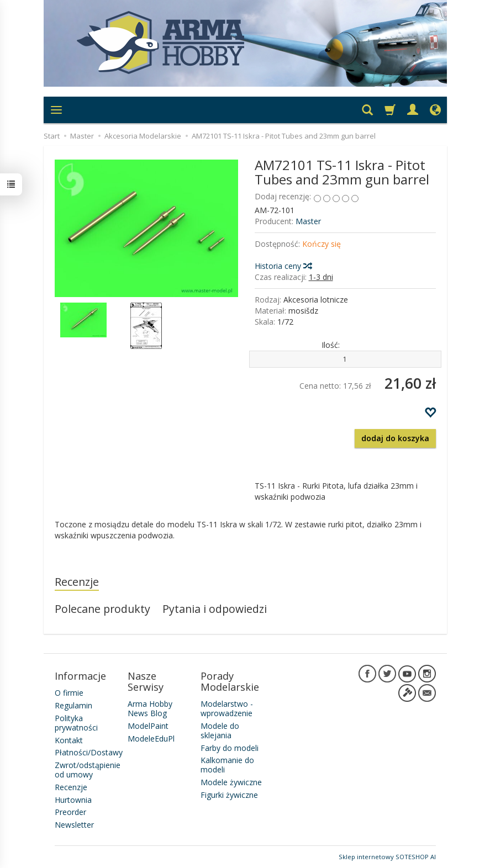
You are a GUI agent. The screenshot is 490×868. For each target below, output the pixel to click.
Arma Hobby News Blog (150, 708)
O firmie (69, 693)
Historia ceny (283, 266)
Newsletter (74, 825)
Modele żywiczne (231, 782)
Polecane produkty (102, 609)
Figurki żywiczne (229, 795)
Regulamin (73, 705)
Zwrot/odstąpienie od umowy (88, 770)
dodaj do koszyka (395, 438)
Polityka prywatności (76, 723)
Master (308, 221)
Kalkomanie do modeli (227, 765)
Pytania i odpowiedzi (215, 609)
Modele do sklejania (220, 731)
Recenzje (77, 582)
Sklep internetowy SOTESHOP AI (387, 857)
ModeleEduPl (151, 739)
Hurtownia (73, 800)
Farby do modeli (230, 748)
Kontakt (69, 740)
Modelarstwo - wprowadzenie (227, 708)
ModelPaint (148, 726)
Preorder (70, 812)
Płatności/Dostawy (89, 752)
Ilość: (331, 345)
